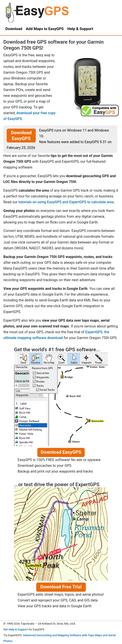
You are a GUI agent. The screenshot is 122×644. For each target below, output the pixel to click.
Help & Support (18, 629)
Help (80, 29)
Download (14, 29)
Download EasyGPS (21, 136)
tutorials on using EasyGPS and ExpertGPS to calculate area (66, 202)
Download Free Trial (61, 587)
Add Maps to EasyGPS (45, 29)
